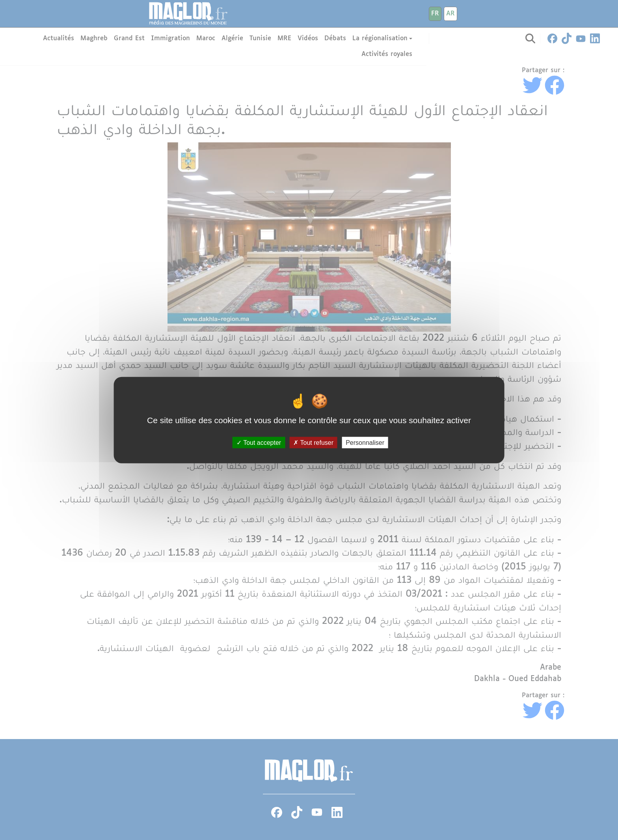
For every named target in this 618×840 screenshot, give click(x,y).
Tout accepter (259, 442)
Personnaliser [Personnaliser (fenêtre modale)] (365, 442)
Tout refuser (313, 442)
